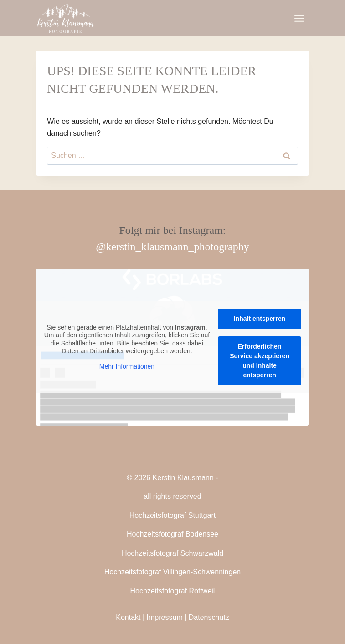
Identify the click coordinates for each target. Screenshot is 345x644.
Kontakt (128, 617)
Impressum (165, 617)
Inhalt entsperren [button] (260, 319)
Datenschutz (209, 617)
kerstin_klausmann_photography (178, 247)
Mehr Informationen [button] (127, 366)
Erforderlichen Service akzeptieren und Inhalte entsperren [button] (260, 361)
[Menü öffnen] (299, 18)
